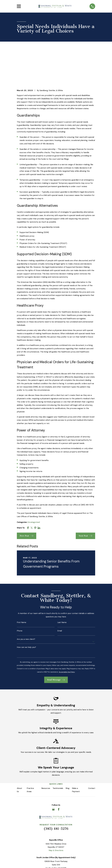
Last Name (62, 589)
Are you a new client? (26, 606)
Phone (20, 597)
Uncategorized (34, 489)
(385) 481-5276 (56, 795)
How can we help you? (26, 614)
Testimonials (58, 755)
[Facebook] (59, 776)
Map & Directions (56, 817)
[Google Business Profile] (53, 776)
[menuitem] (20, 863)
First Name (22, 589)
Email (60, 597)
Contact (92, 755)
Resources (46, 755)
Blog (68, 755)
